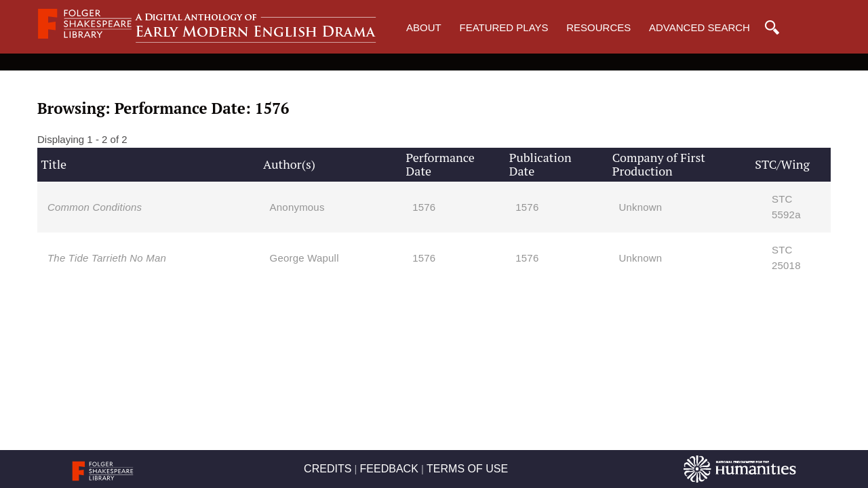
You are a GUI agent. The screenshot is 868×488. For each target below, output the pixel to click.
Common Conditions (95, 207)
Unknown (640, 207)
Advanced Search (699, 27)
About (424, 27)
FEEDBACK (389, 469)
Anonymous (297, 207)
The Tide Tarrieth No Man (107, 258)
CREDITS (328, 469)
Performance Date (440, 164)
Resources (598, 27)
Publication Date (540, 164)
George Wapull (304, 258)
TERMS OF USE (467, 469)
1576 (424, 207)
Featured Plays (504, 27)
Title (54, 164)
